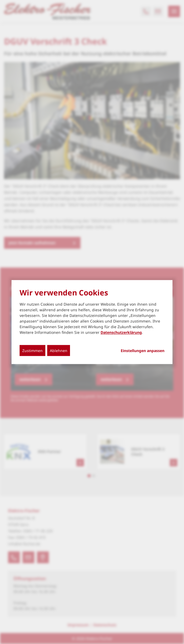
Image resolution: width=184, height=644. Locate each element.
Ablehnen (59, 350)
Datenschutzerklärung (121, 332)
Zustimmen (32, 350)
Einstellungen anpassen (143, 350)
